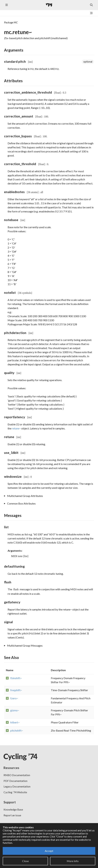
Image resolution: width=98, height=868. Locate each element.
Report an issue (12, 815)
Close (25, 861)
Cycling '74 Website (15, 792)
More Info (73, 861)
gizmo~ (15, 710)
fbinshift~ (16, 678)
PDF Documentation (15, 781)
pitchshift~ (17, 730)
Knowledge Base (13, 809)
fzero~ (14, 698)
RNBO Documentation (17, 775)
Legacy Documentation (17, 786)
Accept (49, 851)
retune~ (16, 428)
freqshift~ (16, 690)
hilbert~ (15, 722)
